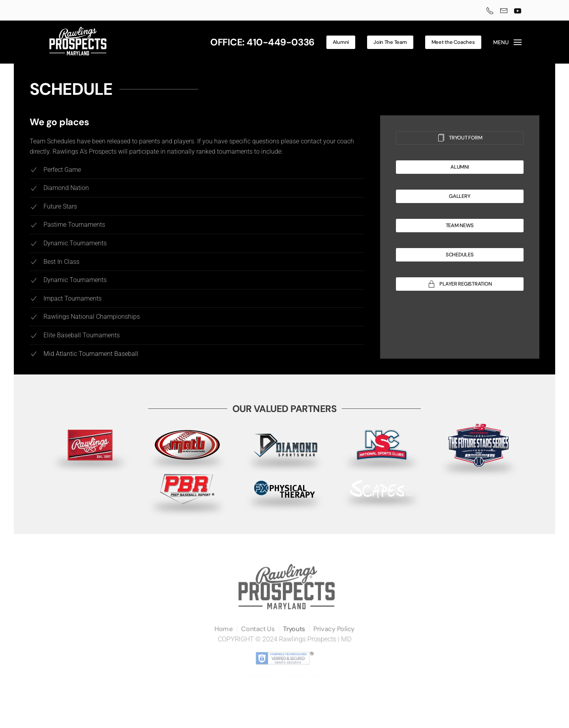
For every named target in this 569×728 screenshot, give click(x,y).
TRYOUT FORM (460, 138)
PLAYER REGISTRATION (460, 284)
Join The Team (390, 42)
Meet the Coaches (453, 42)
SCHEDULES (460, 255)
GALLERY (460, 196)
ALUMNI (460, 167)
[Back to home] (78, 42)
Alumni (341, 42)
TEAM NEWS (460, 225)
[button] (508, 42)
